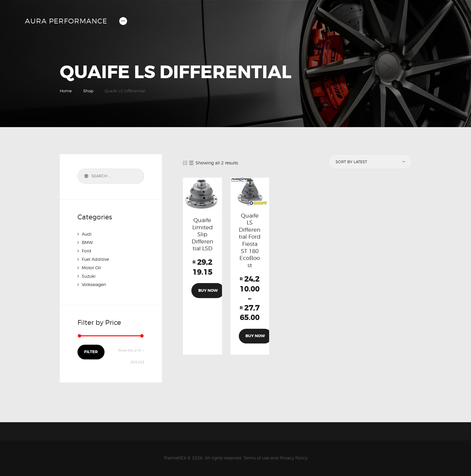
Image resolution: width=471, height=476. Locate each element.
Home (66, 91)
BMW (87, 242)
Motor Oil (91, 268)
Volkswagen (94, 284)
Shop (88, 91)
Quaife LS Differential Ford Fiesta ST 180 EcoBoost (250, 240)
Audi (87, 234)
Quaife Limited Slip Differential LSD (202, 234)
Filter (91, 352)
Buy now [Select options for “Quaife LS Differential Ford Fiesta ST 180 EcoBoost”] (255, 336)
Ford (87, 251)
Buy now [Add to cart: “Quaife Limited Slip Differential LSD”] (208, 290)
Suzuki (89, 276)
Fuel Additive (95, 259)
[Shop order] (370, 162)
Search (85, 176)
